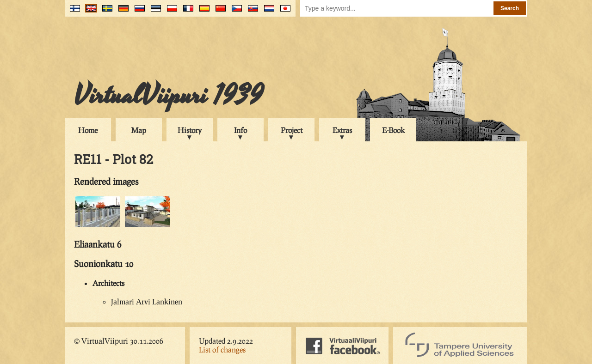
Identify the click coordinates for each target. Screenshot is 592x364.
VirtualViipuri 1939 (169, 96)
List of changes (222, 349)
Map (139, 130)
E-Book (393, 130)
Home (88, 130)
